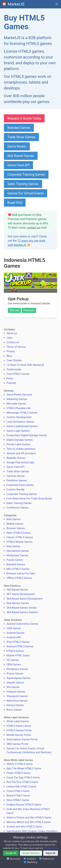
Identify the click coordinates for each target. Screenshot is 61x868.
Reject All (51, 853)
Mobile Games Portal (19, 735)
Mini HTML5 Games (18, 569)
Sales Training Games (23, 184)
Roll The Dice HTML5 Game (22, 782)
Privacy (11, 351)
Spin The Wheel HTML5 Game (24, 768)
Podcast (11, 383)
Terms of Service (16, 347)
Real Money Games (18, 603)
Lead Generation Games (20, 422)
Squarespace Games (18, 678)
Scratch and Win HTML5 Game (24, 827)
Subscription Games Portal (22, 739)
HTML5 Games (15, 651)
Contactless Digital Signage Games (27, 435)
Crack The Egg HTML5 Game (23, 778)
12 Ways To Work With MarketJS (25, 365)
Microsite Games (16, 404)
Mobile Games (15, 524)
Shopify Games (15, 683)
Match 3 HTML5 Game (20, 764)
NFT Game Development (21, 594)
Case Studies (14, 360)
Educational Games (18, 551)
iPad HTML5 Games (18, 642)
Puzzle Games (15, 560)
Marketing (30, 862)
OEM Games (14, 628)
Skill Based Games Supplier (22, 612)
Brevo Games (14, 710)
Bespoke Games (16, 458)
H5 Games (13, 660)
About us (12, 333)
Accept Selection (31, 853)
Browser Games (16, 528)
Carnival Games (16, 476)
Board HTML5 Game (18, 796)
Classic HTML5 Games (20, 537)
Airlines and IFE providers (21, 453)
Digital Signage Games (20, 440)
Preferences (47, 859)
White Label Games (18, 721)
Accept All (11, 853)
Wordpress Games (17, 669)
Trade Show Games (21, 137)
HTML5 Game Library (19, 726)
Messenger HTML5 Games (22, 413)
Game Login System (18, 431)
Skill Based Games (21, 156)
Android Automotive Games (22, 624)
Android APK (14, 637)
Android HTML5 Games (20, 646)
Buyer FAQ (15, 203)
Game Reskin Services (19, 395)
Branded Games (19, 128)
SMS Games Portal (17, 744)
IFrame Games (15, 674)
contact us (33, 228)
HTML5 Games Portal (19, 730)
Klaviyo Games (15, 705)
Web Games (14, 519)
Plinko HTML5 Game (18, 773)
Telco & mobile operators (21, 449)
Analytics (30, 859)
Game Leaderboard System (22, 426)
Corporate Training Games (26, 175)
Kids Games (14, 546)
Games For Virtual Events (26, 193)
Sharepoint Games (17, 696)
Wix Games (13, 687)
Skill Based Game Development (24, 599)
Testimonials (14, 369)
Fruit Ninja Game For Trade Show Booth (29, 499)
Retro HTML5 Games (19, 533)
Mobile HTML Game (18, 655)
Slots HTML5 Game (18, 800)
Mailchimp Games (17, 701)
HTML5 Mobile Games (19, 542)
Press (10, 378)
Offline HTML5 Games (19, 578)
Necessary (14, 859)
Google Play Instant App (20, 462)
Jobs (9, 338)
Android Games (15, 633)
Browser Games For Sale (21, 573)
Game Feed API (18, 165)
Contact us (13, 342)
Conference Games (18, 508)
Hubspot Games (16, 692)
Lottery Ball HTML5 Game (21, 787)
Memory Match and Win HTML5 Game (29, 822)
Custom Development (19, 417)
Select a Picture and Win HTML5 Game (29, 818)
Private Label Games (18, 444)
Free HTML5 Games (18, 374)
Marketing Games (17, 399)
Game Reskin (17, 146)
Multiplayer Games (17, 555)
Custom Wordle (15, 490)
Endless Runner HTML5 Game (24, 805)
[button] (57, 4)
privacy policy (50, 848)
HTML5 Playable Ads (19, 408)
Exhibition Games (17, 480)
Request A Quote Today (24, 118)
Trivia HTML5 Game (18, 791)
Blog (9, 356)
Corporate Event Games (20, 485)
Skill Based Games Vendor (22, 608)
